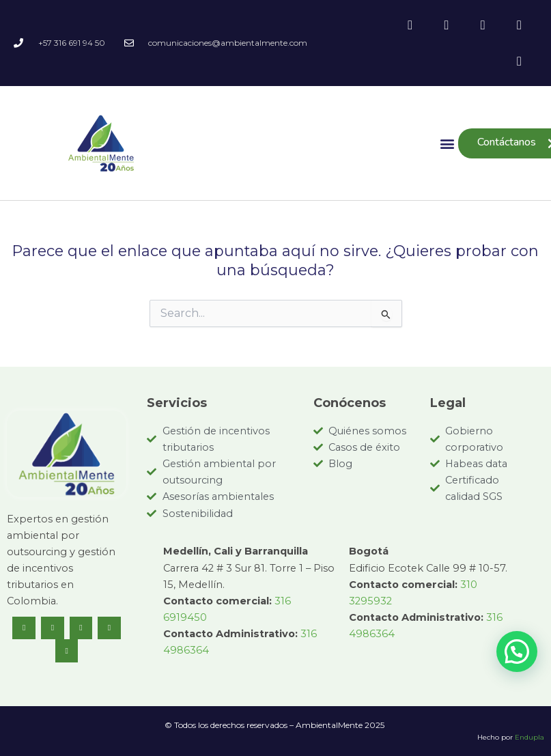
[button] (447, 143)
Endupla (529, 737)
